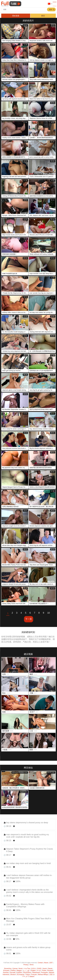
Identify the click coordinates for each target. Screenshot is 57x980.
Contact (40, 963)
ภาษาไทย (27, 969)
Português (44, 973)
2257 (51, 963)
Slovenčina (8, 969)
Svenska (6, 973)
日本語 (39, 969)
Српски (15, 969)
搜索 (50, 9)
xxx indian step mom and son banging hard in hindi (28, 863)
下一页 (29, 619)
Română (50, 971)
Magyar (19, 971)
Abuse (46, 963)
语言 (49, 4)
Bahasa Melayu (43, 975)
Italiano (32, 977)
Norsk (21, 969)
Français (34, 975)
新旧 (43, 16)
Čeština (13, 971)
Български (21, 975)
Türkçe (28, 975)
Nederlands (36, 973)
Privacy (26, 965)
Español (19, 973)
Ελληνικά (6, 971)
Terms (32, 965)
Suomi (45, 969)
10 (49, 613)
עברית (39, 971)
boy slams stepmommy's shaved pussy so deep (27, 823)
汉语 (51, 975)
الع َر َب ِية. (26, 971)
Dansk (50, 969)
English (33, 971)
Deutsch (13, 975)
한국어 (34, 969)
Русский (13, 973)
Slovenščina (27, 973)
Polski (44, 971)
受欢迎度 (16, 16)
